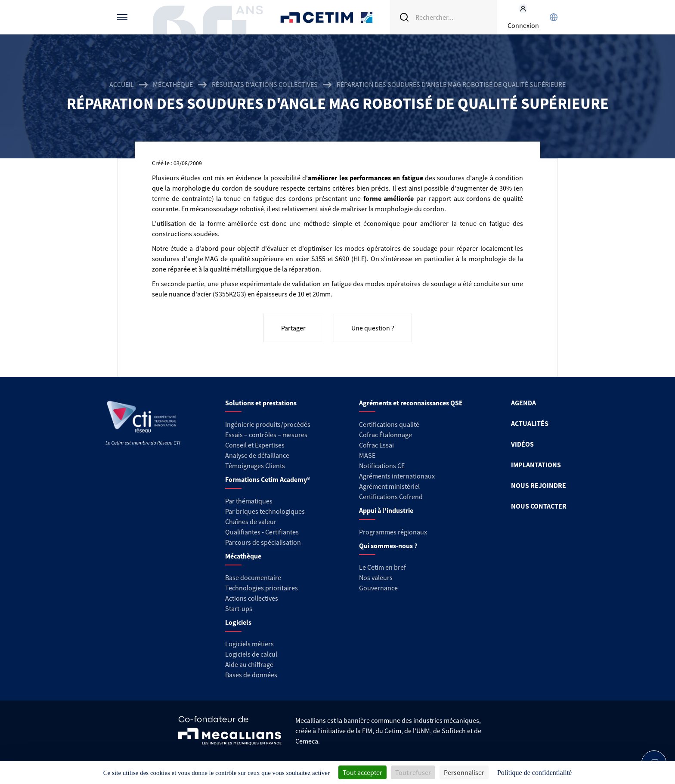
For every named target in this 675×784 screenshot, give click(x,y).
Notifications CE (382, 466)
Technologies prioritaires (262, 588)
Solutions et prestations (261, 403)
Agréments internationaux (397, 476)
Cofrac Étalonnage (385, 435)
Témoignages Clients (255, 466)
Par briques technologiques (265, 511)
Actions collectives (252, 598)
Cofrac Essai (376, 445)
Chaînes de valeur (251, 522)
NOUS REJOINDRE (539, 485)
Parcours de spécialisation (263, 542)
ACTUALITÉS (530, 423)
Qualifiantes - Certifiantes (262, 532)
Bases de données (251, 675)
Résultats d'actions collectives (265, 84)
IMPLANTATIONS (536, 465)
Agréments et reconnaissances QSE (411, 403)
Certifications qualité (389, 424)
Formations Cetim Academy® (268, 479)
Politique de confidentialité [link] (534, 773)
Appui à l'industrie (386, 510)
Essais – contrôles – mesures (266, 435)
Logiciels (238, 622)
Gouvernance (378, 588)
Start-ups (239, 608)
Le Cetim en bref (382, 567)
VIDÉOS (522, 444)
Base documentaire (253, 577)
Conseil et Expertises (255, 445)
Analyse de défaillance (257, 455)
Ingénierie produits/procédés (268, 424)
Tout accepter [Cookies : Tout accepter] (362, 772)
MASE (367, 455)
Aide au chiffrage (249, 664)
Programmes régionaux (393, 532)
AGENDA (523, 403)
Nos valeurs (376, 577)
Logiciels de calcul (251, 654)
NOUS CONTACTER (539, 506)
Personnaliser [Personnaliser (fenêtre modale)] (464, 772)
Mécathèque (173, 84)
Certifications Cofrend (391, 497)
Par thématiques (249, 501)
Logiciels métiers (249, 644)
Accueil (122, 84)
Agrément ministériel (389, 486)
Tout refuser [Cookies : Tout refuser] (413, 772)
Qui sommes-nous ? (388, 546)
